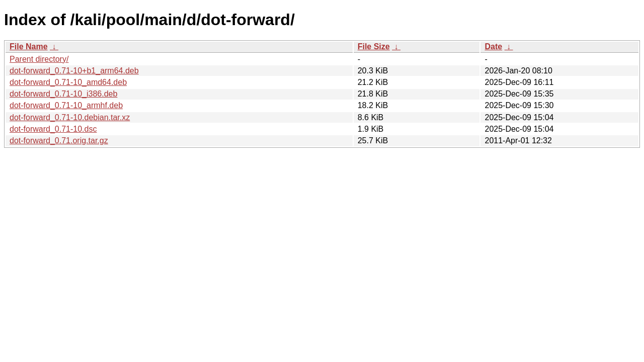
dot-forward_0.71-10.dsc (53, 129)
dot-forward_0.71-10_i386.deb (63, 94)
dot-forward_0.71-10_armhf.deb (66, 105)
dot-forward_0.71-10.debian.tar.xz (70, 117)
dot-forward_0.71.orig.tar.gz (59, 141)
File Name (29, 47)
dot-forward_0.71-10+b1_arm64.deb (74, 71)
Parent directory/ (39, 59)
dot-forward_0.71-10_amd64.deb (68, 82)
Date (493, 47)
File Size (374, 47)
